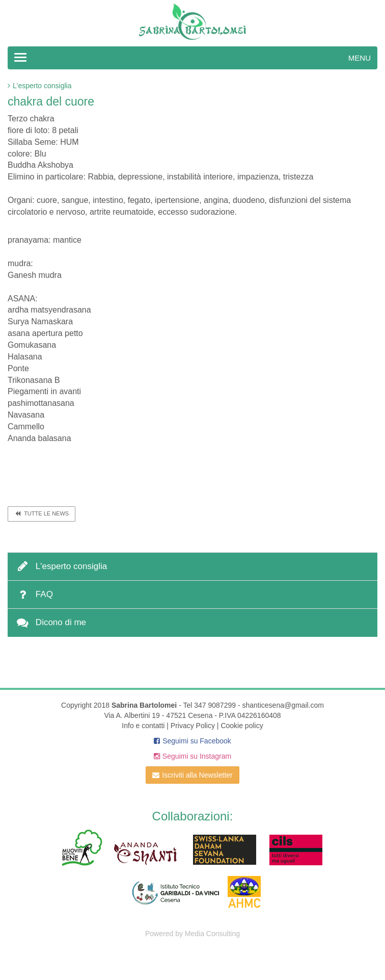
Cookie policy (242, 726)
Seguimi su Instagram (193, 756)
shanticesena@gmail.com (283, 705)
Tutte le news (42, 513)
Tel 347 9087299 (209, 705)
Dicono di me (51, 622)
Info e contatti (143, 726)
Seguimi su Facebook (193, 741)
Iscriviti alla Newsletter (192, 775)
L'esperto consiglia (61, 566)
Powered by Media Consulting (193, 934)
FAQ (34, 594)
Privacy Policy (193, 726)
